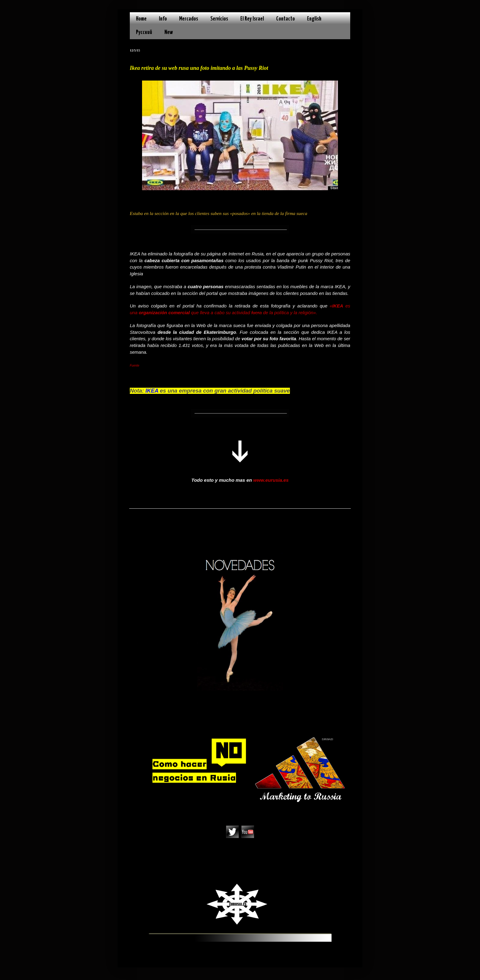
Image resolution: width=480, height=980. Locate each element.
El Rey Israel (252, 19)
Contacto (285, 19)
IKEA (339, 306)
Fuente (135, 366)
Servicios (219, 19)
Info (163, 19)
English (314, 19)
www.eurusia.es (271, 480)
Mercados (189, 19)
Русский (144, 32)
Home (141, 19)
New (169, 32)
